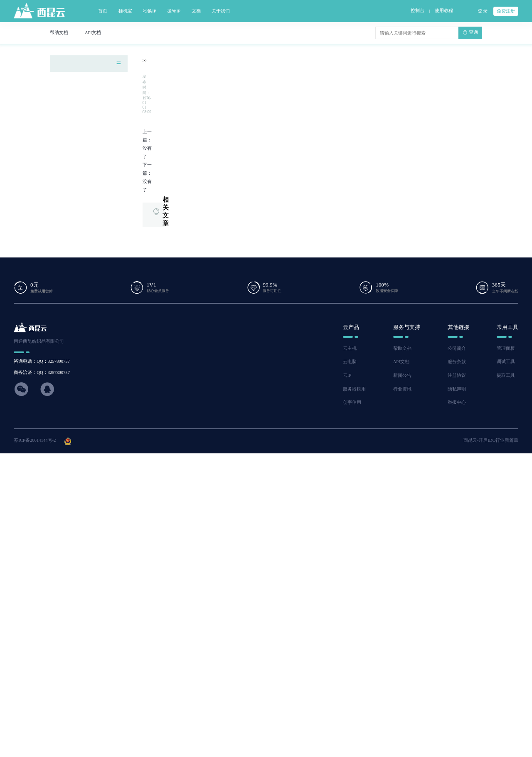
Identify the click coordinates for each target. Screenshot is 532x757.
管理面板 (506, 348)
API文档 (401, 362)
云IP (347, 375)
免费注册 (506, 11)
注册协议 (457, 375)
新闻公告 (402, 375)
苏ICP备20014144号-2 (35, 440)
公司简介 (457, 348)
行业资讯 (402, 389)
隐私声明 (457, 389)
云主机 (350, 348)
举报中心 (457, 402)
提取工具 (506, 375)
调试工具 (506, 362)
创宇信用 (352, 402)
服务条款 (457, 362)
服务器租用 (354, 389)
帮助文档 (402, 348)
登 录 (483, 11)
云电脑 (350, 362)
